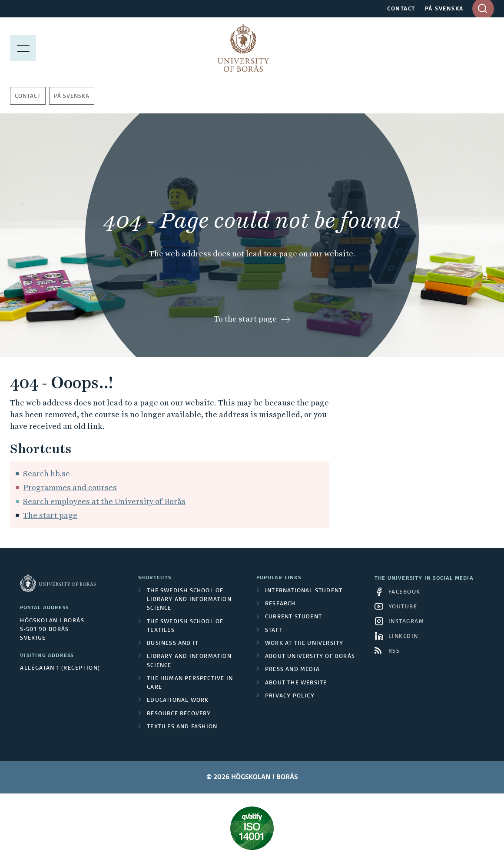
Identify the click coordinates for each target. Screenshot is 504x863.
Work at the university (304, 644)
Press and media (292, 670)
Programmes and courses (70, 487)
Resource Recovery (179, 714)
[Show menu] (23, 48)
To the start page (245, 319)
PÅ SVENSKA (444, 9)
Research (280, 604)
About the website (296, 683)
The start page (50, 515)
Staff (274, 631)
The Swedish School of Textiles (185, 626)
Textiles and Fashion (182, 727)
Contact (28, 96)
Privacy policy (290, 696)
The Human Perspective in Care (190, 683)
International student (304, 591)
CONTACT (401, 9)
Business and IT (173, 644)
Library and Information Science (189, 661)
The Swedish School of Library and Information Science (189, 600)
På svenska (72, 96)
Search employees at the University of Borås (104, 501)
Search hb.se (46, 473)
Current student (293, 617)
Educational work (178, 700)
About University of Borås (310, 657)
